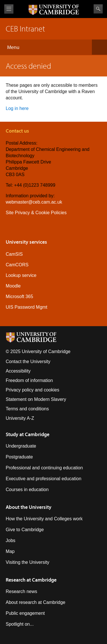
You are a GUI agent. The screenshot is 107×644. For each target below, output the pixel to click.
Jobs (11, 540)
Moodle (13, 286)
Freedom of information (29, 380)
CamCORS (17, 265)
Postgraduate (19, 457)
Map (10, 551)
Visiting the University (28, 562)
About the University (29, 507)
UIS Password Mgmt (27, 307)
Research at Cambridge (31, 580)
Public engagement (25, 613)
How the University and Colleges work (44, 519)
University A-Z (20, 418)
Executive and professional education (44, 479)
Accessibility (18, 371)
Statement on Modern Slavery (36, 399)
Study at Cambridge (28, 434)
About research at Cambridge (36, 602)
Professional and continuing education (44, 468)
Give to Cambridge (25, 530)
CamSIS (14, 254)
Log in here (17, 108)
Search (98, 9)
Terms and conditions (27, 409)
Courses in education (27, 490)
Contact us (17, 131)
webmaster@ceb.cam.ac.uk (34, 202)
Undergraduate (21, 446)
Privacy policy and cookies (33, 390)
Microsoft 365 (19, 297)
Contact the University (28, 362)
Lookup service (21, 275)
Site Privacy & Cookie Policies (36, 213)
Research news (21, 591)
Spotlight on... (20, 624)
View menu (9, 9)
